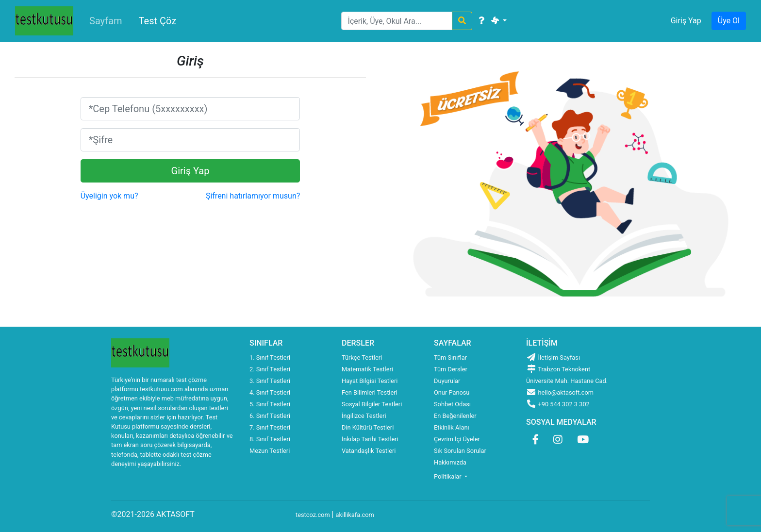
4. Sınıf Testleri (270, 392)
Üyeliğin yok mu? (109, 196)
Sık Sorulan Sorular (460, 451)
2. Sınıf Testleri (270, 369)
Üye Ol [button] (729, 21)
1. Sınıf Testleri (270, 357)
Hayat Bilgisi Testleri (370, 381)
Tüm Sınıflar (450, 357)
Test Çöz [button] (158, 21)
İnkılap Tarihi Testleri (370, 439)
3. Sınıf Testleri (270, 381)
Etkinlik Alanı (452, 427)
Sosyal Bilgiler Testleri (372, 404)
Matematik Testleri (367, 369)
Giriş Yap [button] (686, 21)
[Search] (397, 21)
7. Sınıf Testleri (270, 427)
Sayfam (106, 21)
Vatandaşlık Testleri (369, 451)
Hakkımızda (450, 462)
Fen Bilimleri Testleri (370, 392)
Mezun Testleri (270, 451)
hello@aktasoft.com (560, 392)
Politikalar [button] (448, 476)
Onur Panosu (452, 392)
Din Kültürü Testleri (368, 427)
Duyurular (447, 381)
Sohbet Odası (452, 404)
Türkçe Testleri (362, 357)
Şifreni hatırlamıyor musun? (253, 196)
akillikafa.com (355, 515)
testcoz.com (313, 515)
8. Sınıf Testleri (270, 439)
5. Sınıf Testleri (270, 404)
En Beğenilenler (455, 416)
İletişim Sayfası (553, 357)
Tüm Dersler (451, 369)
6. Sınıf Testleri (270, 416)
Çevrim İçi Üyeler (457, 439)
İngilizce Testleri (364, 416)
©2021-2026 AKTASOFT (153, 514)
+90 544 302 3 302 (558, 404)
